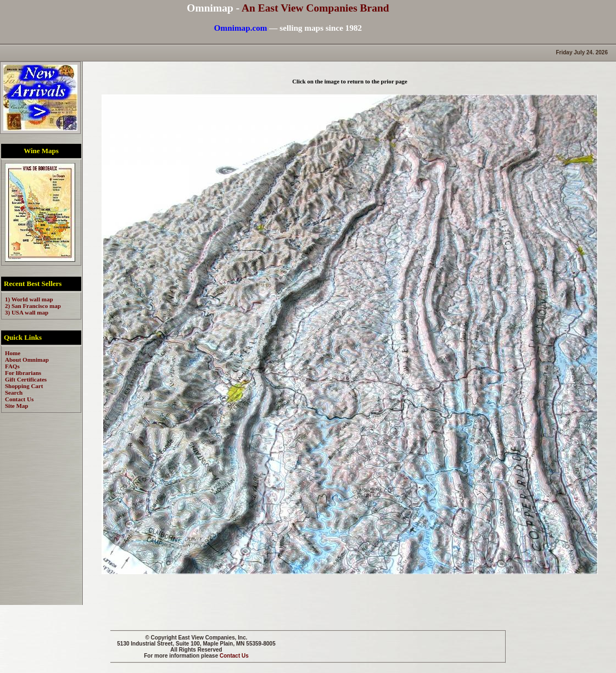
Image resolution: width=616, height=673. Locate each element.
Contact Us (234, 656)
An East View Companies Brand (315, 8)
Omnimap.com (241, 28)
